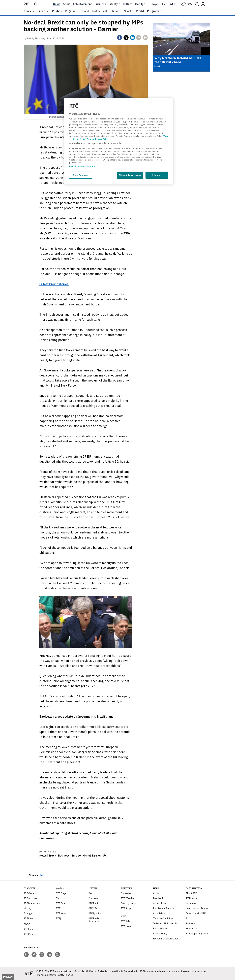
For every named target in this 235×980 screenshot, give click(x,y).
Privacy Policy (160, 929)
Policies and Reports (164, 908)
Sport (67, 4)
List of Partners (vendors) (82, 166)
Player (155, 4)
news (27, 11)
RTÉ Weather (128, 898)
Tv (163, 4)
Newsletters (192, 929)
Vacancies (191, 903)
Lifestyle (114, 4)
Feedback (158, 898)
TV (57, 898)
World (140, 11)
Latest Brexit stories (54, 284)
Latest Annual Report (197, 908)
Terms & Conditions (163, 919)
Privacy (8, 977)
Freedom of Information (166, 939)
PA (41, 875)
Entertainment (82, 4)
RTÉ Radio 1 (95, 903)
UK (105, 856)
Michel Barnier (92, 856)
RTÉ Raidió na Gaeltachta (96, 920)
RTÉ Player (62, 893)
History (27, 908)
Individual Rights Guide (165, 924)
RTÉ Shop (126, 908)
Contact (157, 893)
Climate (116, 11)
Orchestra (126, 893)
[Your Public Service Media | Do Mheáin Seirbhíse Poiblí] (29, 973)
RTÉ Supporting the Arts (198, 934)
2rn (187, 919)
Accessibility (160, 903)
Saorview (191, 924)
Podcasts (93, 898)
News (57, 4)
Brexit (41, 11)
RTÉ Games (30, 893)
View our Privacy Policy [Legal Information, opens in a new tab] (97, 139)
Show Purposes (81, 175)
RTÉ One (60, 903)
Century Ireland (129, 903)
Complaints (159, 913)
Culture (128, 4)
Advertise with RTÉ (196, 913)
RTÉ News (61, 913)
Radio (171, 4)
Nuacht (128, 11)
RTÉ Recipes (30, 934)
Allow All (157, 175)
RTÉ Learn (29, 919)
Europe (76, 856)
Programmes (155, 11)
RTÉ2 (59, 908)
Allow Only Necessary (130, 175)
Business (100, 4)
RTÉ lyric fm (95, 913)
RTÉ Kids (125, 921)
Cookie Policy (160, 934)
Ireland (84, 11)
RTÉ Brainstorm (32, 903)
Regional (71, 11)
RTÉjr (59, 919)
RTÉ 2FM (93, 908)
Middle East (100, 11)
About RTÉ (191, 893)
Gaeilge (140, 4)
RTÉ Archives (30, 898)
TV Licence (191, 898)
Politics (57, 11)
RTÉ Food (29, 929)
